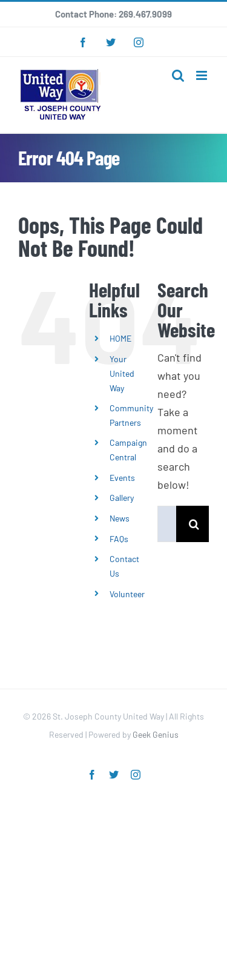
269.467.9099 (145, 14)
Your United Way (122, 373)
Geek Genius (156, 734)
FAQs (119, 539)
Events (122, 478)
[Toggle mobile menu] (202, 75)
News (120, 518)
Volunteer (127, 594)
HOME (120, 338)
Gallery (122, 498)
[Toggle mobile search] (178, 75)
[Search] (194, 524)
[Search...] (167, 524)
